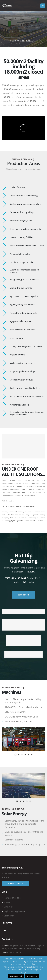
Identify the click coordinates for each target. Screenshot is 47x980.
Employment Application (14, 911)
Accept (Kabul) (16, 976)
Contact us (8, 907)
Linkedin (5, 931)
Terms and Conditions (13, 898)
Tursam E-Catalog (16, 884)
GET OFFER (23, 601)
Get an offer (9, 916)
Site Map (7, 902)
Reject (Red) (32, 976)
